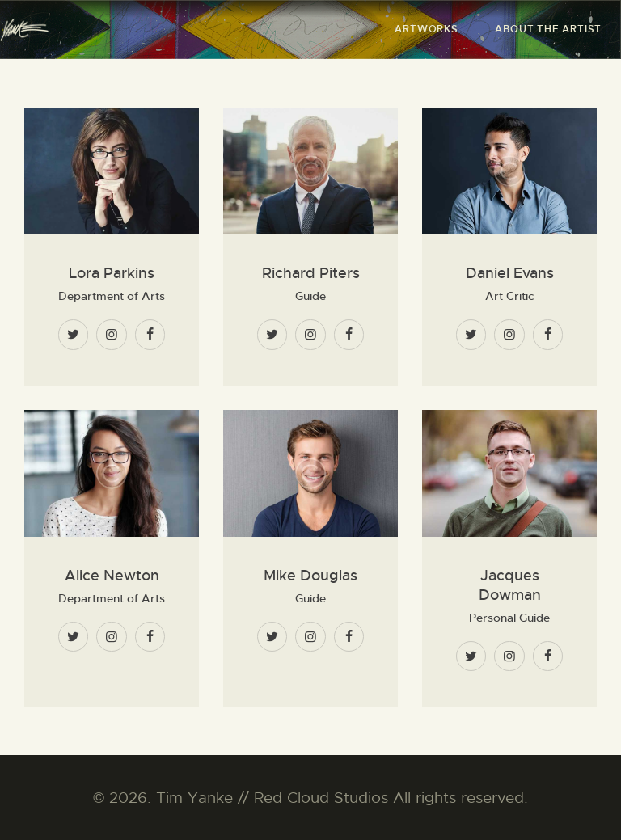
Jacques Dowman (510, 585)
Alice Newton (112, 576)
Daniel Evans (510, 273)
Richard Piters (311, 273)
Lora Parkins (112, 273)
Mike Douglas (310, 576)
